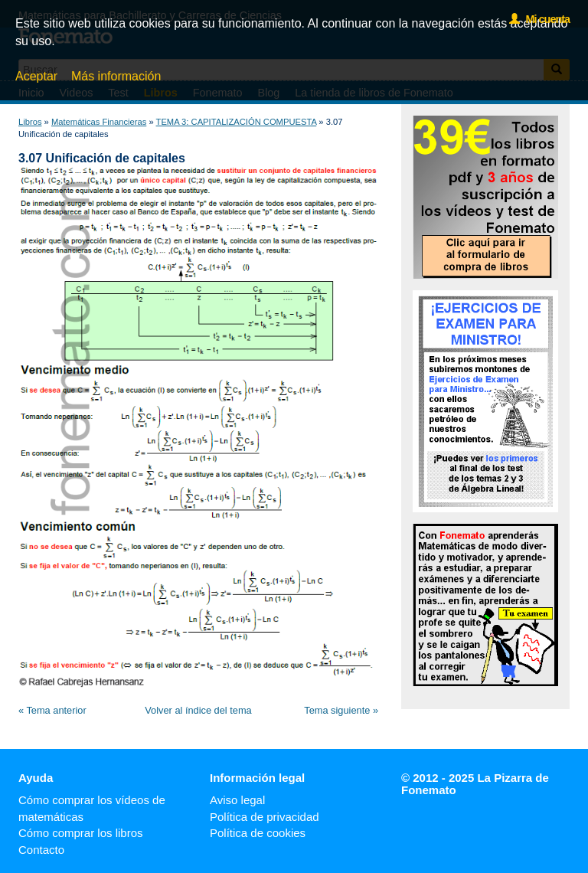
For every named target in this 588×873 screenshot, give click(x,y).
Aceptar (36, 76)
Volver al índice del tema (198, 710)
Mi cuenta (539, 19)
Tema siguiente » (341, 710)
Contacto (41, 850)
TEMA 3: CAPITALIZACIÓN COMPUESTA (237, 122)
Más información (116, 76)
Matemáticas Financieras (99, 122)
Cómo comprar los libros (81, 833)
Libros (30, 122)
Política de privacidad (265, 817)
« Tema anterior (52, 710)
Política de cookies (258, 833)
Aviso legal (237, 800)
